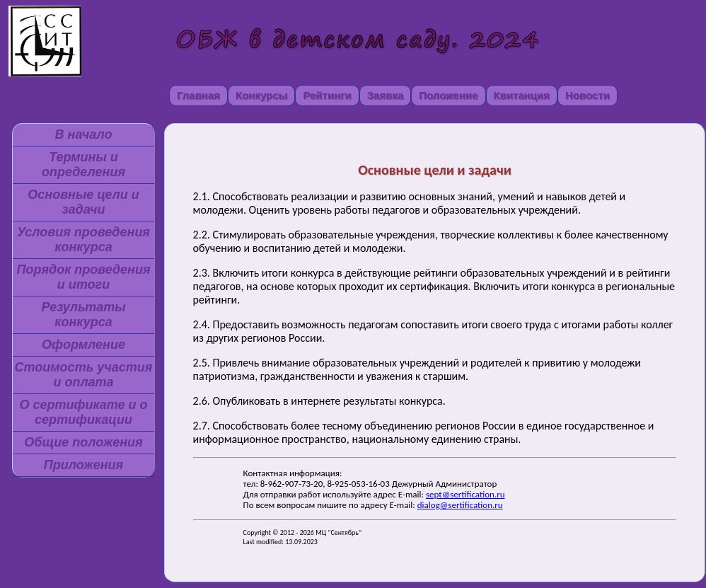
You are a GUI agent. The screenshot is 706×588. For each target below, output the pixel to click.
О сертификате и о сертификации (83, 412)
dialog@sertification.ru (460, 505)
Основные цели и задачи (83, 202)
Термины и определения (83, 165)
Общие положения (83, 442)
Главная (198, 95)
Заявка (386, 95)
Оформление (83, 345)
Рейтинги (327, 95)
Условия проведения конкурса (83, 240)
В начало (84, 134)
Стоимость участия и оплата (84, 375)
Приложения (83, 465)
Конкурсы (261, 95)
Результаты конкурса (83, 315)
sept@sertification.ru (465, 494)
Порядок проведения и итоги (83, 277)
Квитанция (522, 95)
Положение (448, 95)
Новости (588, 95)
